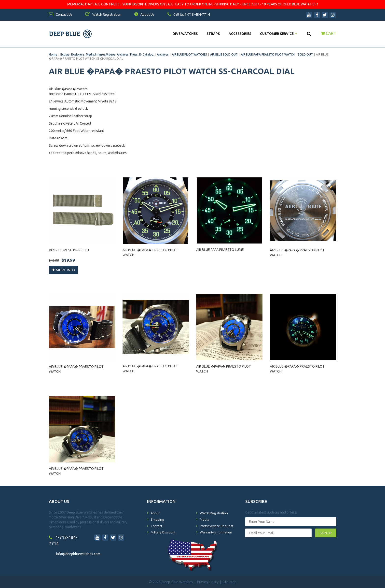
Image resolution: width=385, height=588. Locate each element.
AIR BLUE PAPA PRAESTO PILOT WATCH (268, 54)
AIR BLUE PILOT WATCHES (190, 54)
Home (53, 54)
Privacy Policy (208, 582)
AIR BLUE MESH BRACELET (69, 250)
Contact (156, 526)
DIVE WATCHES (185, 34)
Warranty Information (216, 532)
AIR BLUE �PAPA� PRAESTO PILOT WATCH (150, 252)
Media (205, 519)
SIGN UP (326, 533)
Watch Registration (214, 513)
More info (63, 270)
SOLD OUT (305, 54)
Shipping (157, 519)
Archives (163, 54)
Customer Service (279, 34)
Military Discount (163, 532)
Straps (213, 34)
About (155, 513)
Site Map (229, 582)
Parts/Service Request (217, 526)
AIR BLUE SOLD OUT (224, 54)
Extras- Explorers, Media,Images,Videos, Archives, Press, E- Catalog (107, 54)
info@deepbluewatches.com (78, 554)
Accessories (240, 34)
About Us (144, 14)
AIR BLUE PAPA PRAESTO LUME (220, 250)
